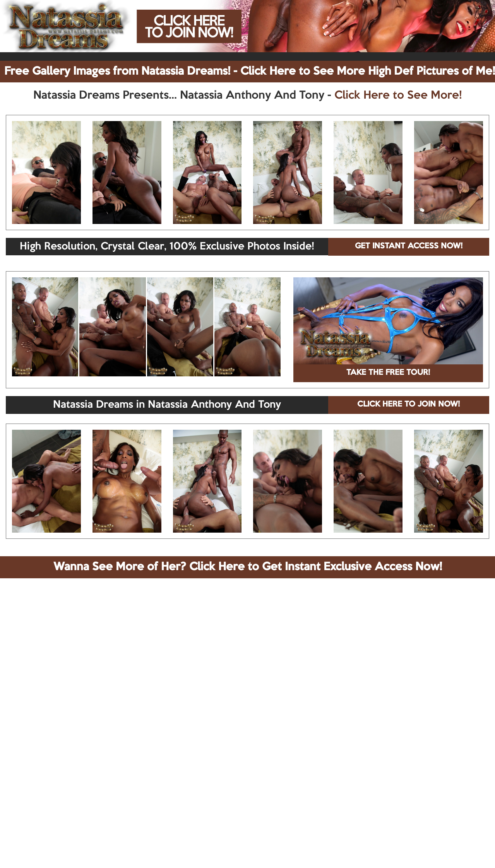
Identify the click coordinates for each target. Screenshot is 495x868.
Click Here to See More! (398, 96)
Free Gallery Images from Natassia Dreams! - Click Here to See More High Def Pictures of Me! (250, 72)
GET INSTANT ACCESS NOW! (409, 246)
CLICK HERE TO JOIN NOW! (409, 405)
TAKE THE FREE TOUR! (388, 373)
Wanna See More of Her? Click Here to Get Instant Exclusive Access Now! (248, 567)
